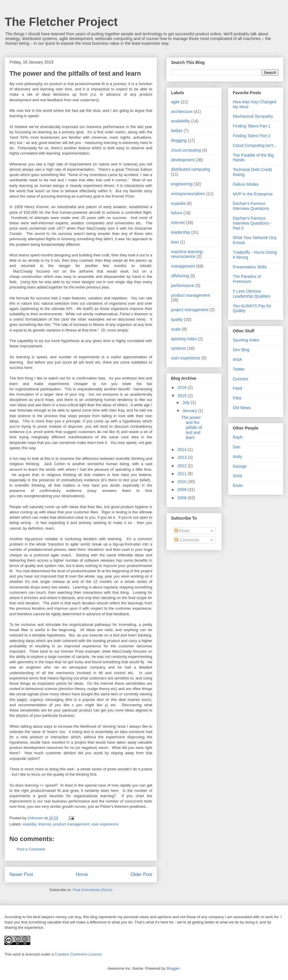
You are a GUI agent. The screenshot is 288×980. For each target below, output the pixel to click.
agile (175, 102)
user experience (105, 824)
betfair (177, 131)
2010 (183, 482)
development (183, 160)
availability (181, 121)
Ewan (238, 485)
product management (71, 824)
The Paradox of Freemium (247, 279)
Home (82, 874)
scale (176, 329)
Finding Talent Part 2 (252, 136)
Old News (242, 408)
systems (179, 348)
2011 (183, 474)
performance (183, 286)
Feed (237, 388)
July (186, 402)
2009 (183, 490)
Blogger (173, 968)
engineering (182, 184)
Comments (187, 540)
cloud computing (186, 150)
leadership (181, 232)
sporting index (184, 339)
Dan (237, 447)
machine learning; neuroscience (187, 254)
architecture (182, 112)
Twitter (239, 369)
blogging (179, 140)
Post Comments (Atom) (92, 890)
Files (237, 398)
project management (190, 310)
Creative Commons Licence (78, 954)
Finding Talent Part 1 (252, 126)
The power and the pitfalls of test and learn (192, 427)
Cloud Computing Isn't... (255, 145)
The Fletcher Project (61, 22)
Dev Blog (241, 350)
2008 (183, 498)
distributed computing (191, 169)
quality (177, 319)
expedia (30, 824)
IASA (237, 359)
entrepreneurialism (188, 194)
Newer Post (21, 874)
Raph (238, 437)
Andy (237, 457)
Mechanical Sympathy (253, 116)
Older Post (141, 874)
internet (45, 824)
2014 (183, 450)
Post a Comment (31, 849)
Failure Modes (246, 184)
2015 (183, 396)
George (240, 466)
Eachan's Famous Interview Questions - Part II (252, 223)
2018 (183, 387)
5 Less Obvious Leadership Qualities (252, 294)
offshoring (180, 276)
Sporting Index (246, 340)
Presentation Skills (250, 267)
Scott (237, 476)
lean (175, 242)
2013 (183, 457)
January (190, 411)
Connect (240, 379)
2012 (183, 466)
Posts (182, 531)
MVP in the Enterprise (253, 194)
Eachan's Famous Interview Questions (251, 206)
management (183, 266)
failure (177, 213)
